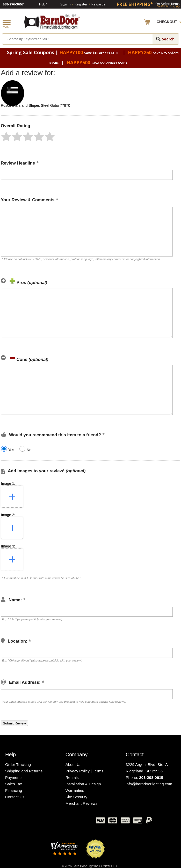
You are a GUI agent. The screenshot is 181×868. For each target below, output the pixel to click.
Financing (14, 790)
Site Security (76, 797)
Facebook (40, 822)
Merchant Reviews (81, 803)
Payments (14, 777)
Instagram (79, 822)
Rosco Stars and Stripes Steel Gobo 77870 (35, 105)
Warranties (75, 790)
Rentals (72, 777)
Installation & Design (83, 784)
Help (43, 4)
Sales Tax (14, 784)
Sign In (66, 4)
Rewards (98, 4)
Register (81, 4)
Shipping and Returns (24, 771)
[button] (6, 137)
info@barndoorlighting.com (149, 784)
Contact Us (15, 797)
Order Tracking (18, 764)
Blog (66, 822)
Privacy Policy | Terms (84, 771)
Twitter (53, 822)
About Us (74, 764)
